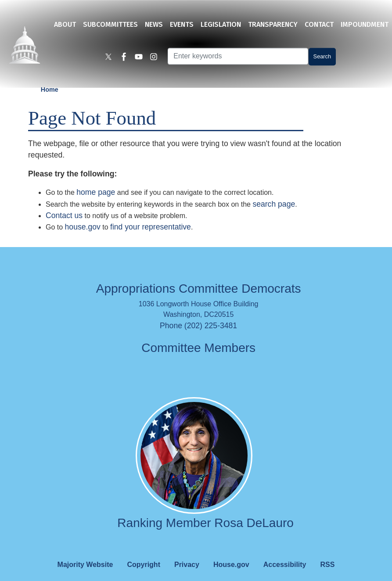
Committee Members (198, 335)
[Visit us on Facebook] (126, 58)
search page (274, 191)
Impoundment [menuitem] (365, 24)
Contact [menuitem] (319, 24)
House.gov (231, 551)
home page (96, 179)
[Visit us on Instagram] (156, 58)
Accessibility (285, 551)
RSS (328, 551)
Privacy (187, 551)
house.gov (83, 214)
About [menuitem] (65, 24)
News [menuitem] (154, 24)
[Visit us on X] (111, 58)
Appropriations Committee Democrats (199, 276)
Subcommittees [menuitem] (110, 24)
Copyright (144, 551)
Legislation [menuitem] (221, 24)
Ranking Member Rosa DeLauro (205, 510)
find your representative (151, 214)
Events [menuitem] (182, 24)
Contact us (64, 202)
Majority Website (85, 551)
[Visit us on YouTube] (141, 58)
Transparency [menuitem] (273, 24)
